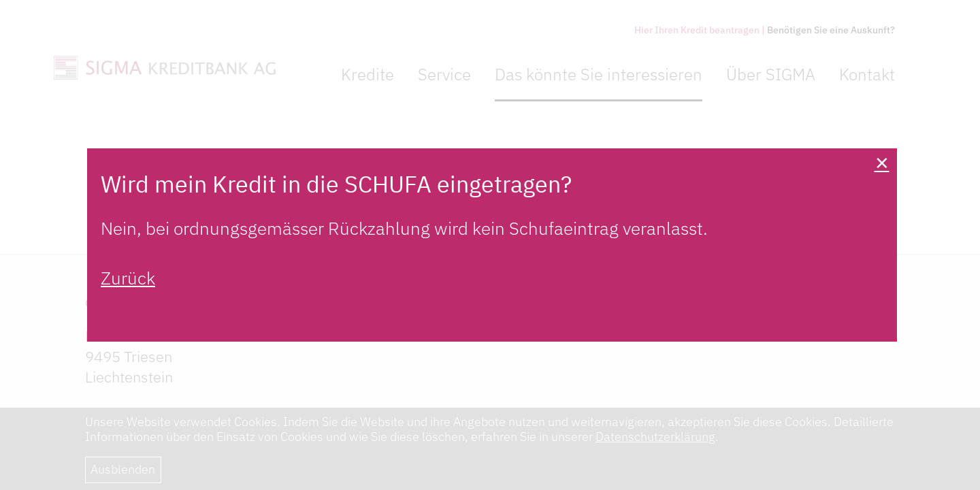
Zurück (128, 278)
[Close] (882, 164)
